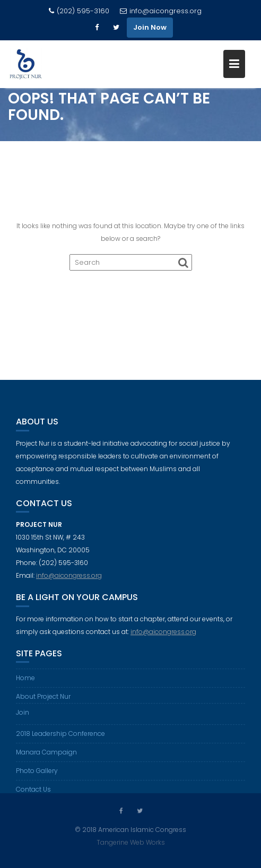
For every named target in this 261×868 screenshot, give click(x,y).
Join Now (150, 27)
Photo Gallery (37, 774)
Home (25, 682)
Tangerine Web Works (131, 842)
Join (23, 716)
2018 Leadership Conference (60, 737)
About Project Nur (43, 700)
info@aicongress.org (161, 11)
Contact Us (33, 793)
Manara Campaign (46, 756)
